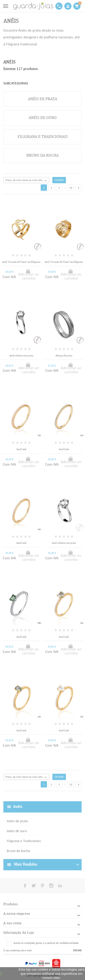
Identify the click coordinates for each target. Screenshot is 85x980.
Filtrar (59, 180)
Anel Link (21, 449)
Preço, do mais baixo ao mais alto (27, 180)
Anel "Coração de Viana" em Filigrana (21, 262)
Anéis (18, 807)
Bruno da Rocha (18, 851)
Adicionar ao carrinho (29, 276)
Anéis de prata (17, 821)
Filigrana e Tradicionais (24, 841)
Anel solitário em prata (21, 356)
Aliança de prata (64, 356)
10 (71, 188)
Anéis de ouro (17, 831)
